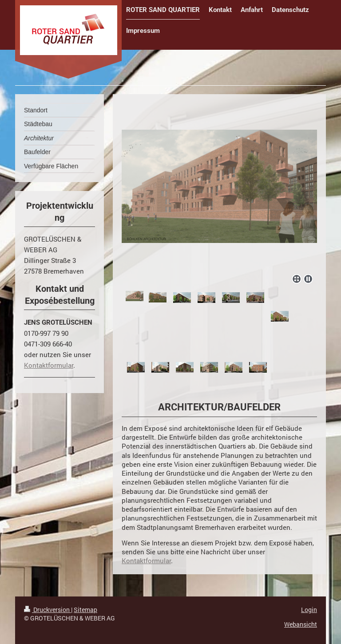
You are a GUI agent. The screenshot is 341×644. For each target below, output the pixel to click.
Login (309, 610)
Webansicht (301, 624)
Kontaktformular (146, 561)
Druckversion (48, 610)
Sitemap (85, 610)
